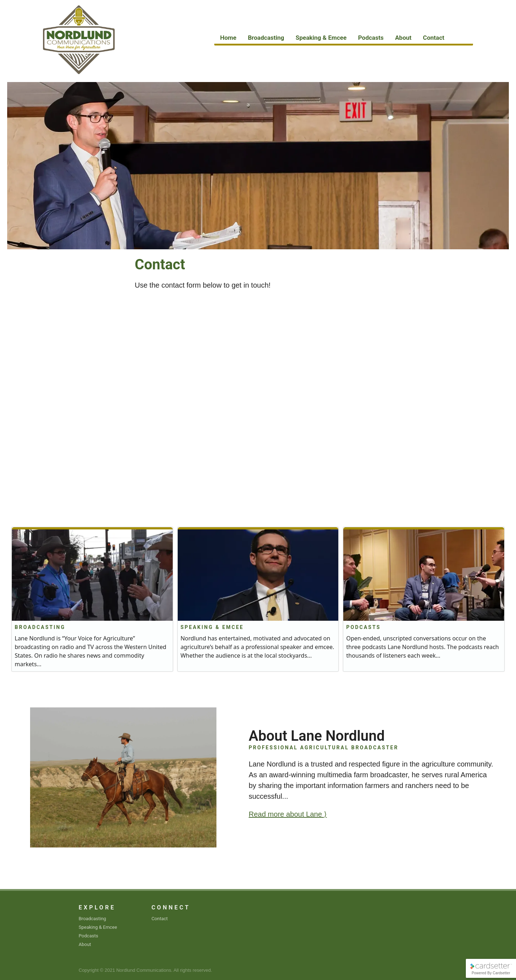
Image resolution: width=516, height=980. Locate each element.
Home (228, 38)
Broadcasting (266, 38)
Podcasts (371, 38)
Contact (434, 38)
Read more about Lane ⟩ (288, 814)
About (403, 38)
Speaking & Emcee (321, 38)
